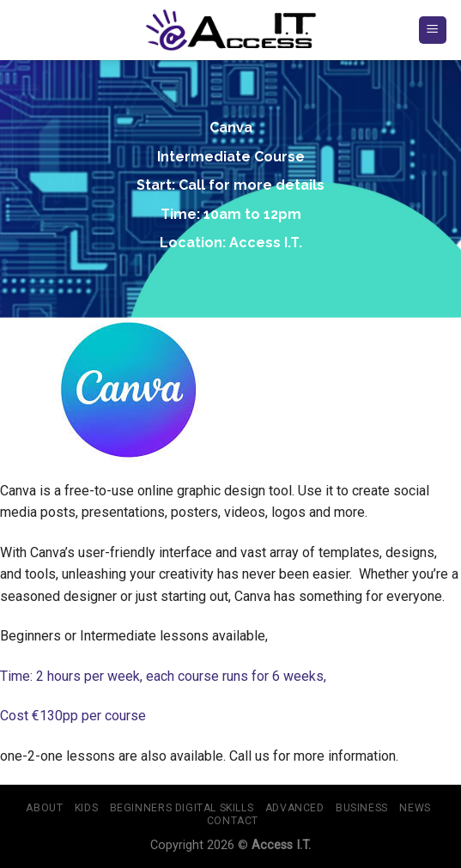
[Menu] (433, 30)
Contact (233, 821)
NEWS (415, 808)
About (44, 808)
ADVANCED (295, 808)
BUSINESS (362, 808)
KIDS (86, 808)
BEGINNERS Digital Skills (182, 808)
